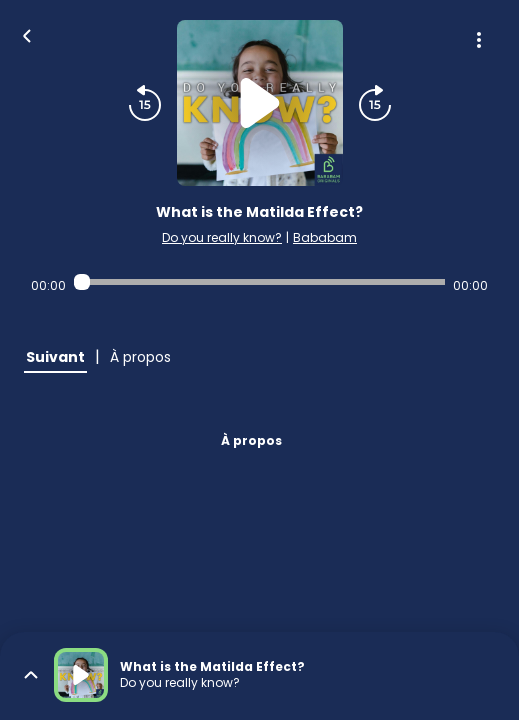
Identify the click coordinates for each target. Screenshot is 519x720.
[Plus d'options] (479, 40)
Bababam (325, 237)
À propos (251, 440)
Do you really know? (222, 237)
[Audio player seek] (259, 282)
